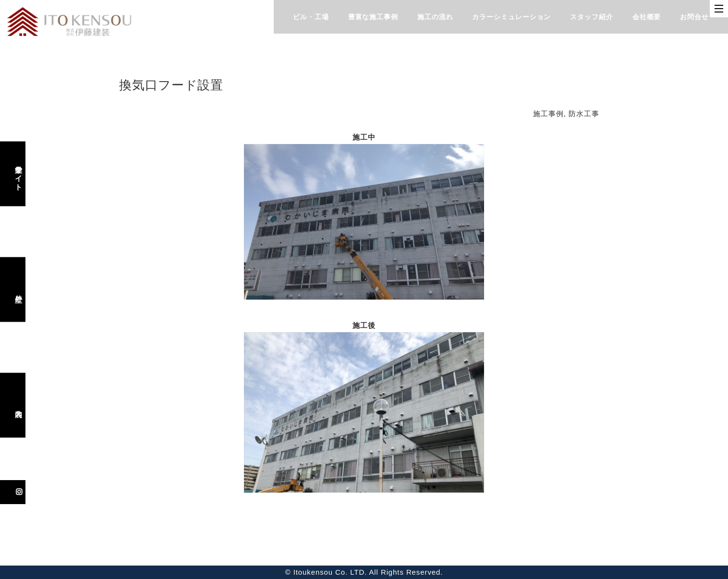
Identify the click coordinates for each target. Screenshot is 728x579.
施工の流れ (435, 17)
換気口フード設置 (171, 85)
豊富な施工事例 (373, 17)
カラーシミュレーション (511, 17)
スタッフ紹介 (591, 17)
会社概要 (647, 17)
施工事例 (548, 114)
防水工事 (584, 114)
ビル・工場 (311, 17)
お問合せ (694, 17)
